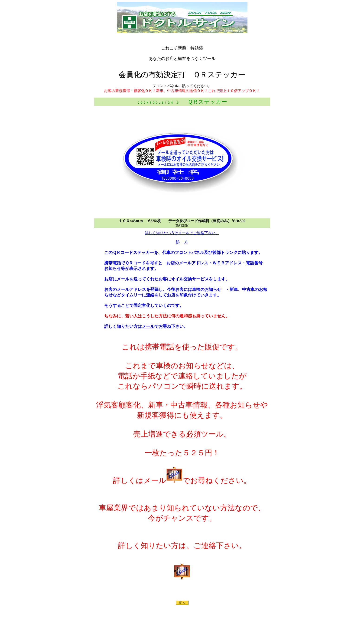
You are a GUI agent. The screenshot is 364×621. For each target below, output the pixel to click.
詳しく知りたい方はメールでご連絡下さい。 (182, 233)
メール (148, 326)
